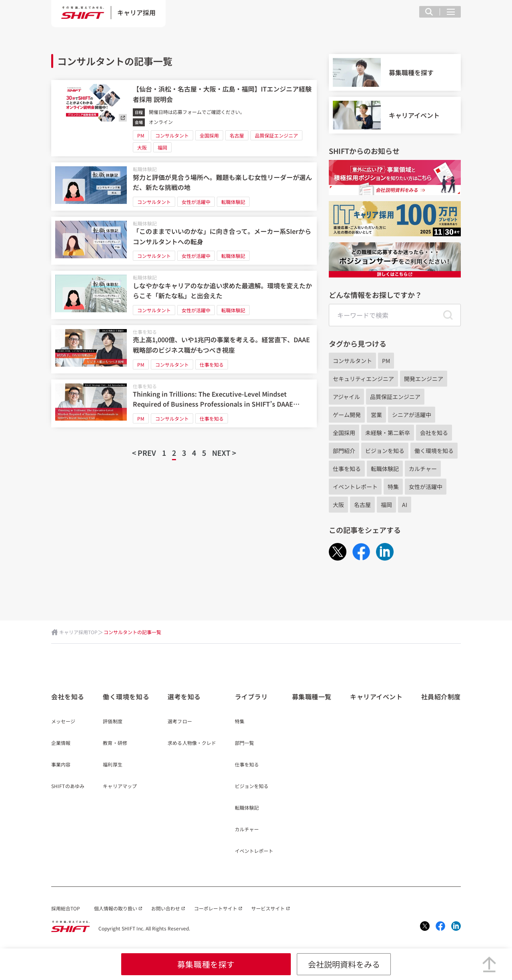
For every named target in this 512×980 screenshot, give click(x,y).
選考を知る (184, 697)
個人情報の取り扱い (116, 908)
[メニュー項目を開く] (451, 12)
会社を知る (434, 433)
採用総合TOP (66, 908)
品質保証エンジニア (276, 135)
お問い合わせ (166, 908)
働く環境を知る (434, 451)
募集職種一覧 (312, 697)
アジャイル (346, 397)
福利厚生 (112, 765)
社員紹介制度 (441, 697)
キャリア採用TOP (78, 632)
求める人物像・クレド (192, 743)
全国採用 (209, 135)
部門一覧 (244, 743)
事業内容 (61, 765)
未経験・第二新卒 (388, 433)
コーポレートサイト (216, 908)
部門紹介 (344, 451)
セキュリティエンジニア (363, 379)
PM (141, 135)
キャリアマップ (120, 786)
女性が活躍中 (196, 202)
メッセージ (63, 722)
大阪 (142, 147)
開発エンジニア (424, 379)
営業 (376, 415)
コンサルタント (172, 135)
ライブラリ (251, 697)
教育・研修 (115, 743)
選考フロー (180, 722)
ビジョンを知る (385, 451)
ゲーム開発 (347, 415)
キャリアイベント (376, 697)
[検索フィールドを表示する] (429, 12)
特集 (393, 487)
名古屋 (237, 135)
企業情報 (61, 743)
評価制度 (112, 722)
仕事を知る (145, 332)
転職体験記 (145, 169)
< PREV (144, 453)
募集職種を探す (206, 964)
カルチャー (423, 469)
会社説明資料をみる (344, 964)
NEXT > (224, 453)
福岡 (162, 147)
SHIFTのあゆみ (68, 786)
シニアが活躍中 (412, 415)
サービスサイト (268, 908)
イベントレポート (355, 487)
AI (405, 505)
